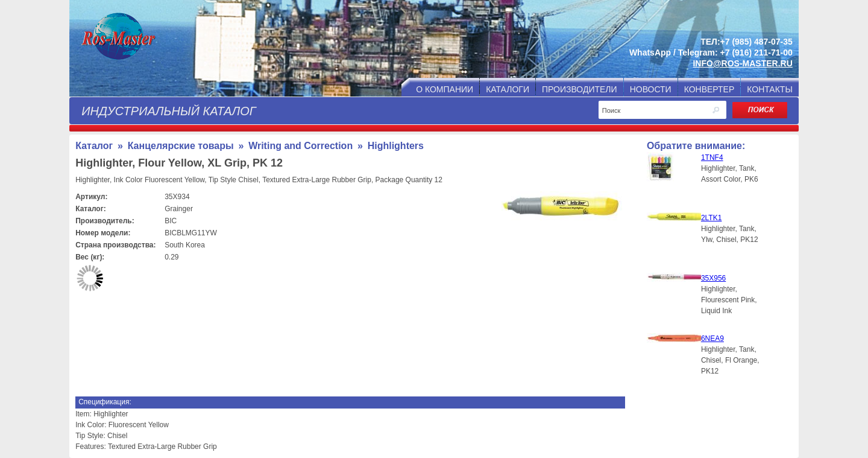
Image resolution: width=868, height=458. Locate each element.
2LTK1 (711, 218)
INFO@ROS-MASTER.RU (742, 63)
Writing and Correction (300, 146)
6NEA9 (712, 339)
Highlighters (396, 146)
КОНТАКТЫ (770, 89)
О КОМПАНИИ (445, 89)
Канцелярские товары (181, 146)
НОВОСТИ (651, 89)
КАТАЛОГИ (508, 89)
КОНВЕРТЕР (709, 89)
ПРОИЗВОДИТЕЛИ (580, 89)
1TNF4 (712, 157)
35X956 (713, 278)
